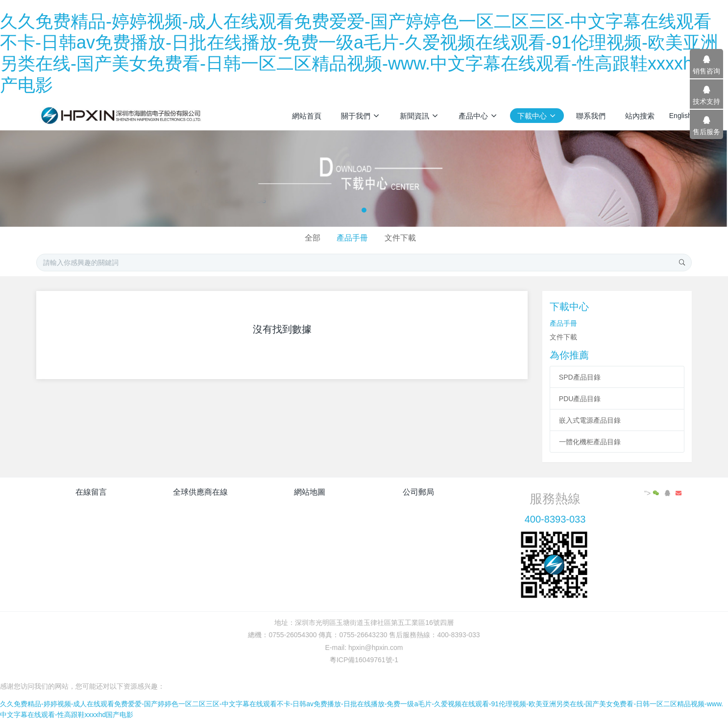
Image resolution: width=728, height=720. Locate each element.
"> (653, 493)
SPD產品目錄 (580, 377)
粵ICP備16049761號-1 (364, 660)
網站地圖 (310, 492)
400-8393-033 (555, 519)
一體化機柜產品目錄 (590, 442)
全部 (313, 238)
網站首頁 (307, 116)
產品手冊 (352, 238)
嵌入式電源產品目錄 (590, 420)
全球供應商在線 (200, 492)
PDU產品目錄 (580, 399)
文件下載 (400, 238)
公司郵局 (418, 492)
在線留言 (91, 492)
